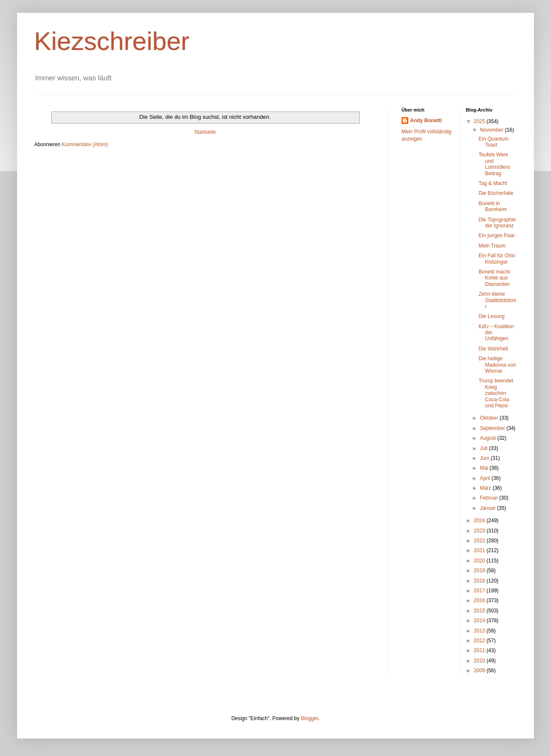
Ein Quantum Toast (493, 142)
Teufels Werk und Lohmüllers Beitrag (494, 164)
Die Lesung (491, 316)
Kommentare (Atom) (85, 144)
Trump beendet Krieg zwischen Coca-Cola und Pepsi (496, 393)
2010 (480, 661)
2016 (480, 600)
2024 (480, 521)
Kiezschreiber (112, 41)
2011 (480, 650)
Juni (485, 458)
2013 (480, 631)
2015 (480, 611)
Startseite (205, 132)
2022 (480, 541)
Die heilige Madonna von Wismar (497, 365)
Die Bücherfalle (496, 193)
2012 (480, 641)
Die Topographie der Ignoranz (497, 223)
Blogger (309, 718)
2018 (480, 581)
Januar (488, 508)
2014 (480, 621)
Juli (484, 448)
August (488, 438)
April (485, 478)
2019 (480, 571)
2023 (480, 531)
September (493, 428)
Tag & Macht (493, 183)
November (492, 130)
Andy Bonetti (426, 121)
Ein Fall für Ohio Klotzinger (497, 259)
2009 (480, 671)
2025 (480, 121)
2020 (480, 561)
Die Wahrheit (493, 349)
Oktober (489, 418)
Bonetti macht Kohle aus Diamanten (494, 278)
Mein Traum (492, 246)
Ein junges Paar (497, 235)
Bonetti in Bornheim (492, 206)
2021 (480, 550)
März (486, 488)
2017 (480, 591)
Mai (485, 468)
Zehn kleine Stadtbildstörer (497, 300)
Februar (489, 498)
